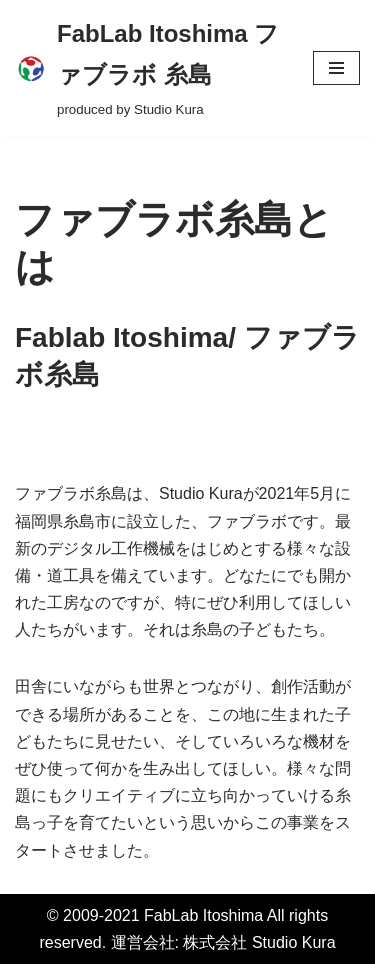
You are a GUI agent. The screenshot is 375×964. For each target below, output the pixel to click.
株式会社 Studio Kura (259, 942)
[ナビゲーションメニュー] (336, 68)
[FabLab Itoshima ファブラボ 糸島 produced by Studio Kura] (149, 68)
